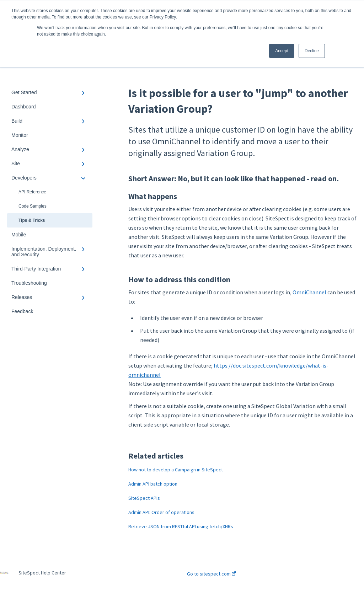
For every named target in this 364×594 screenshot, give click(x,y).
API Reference (32, 192)
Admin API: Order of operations (161, 512)
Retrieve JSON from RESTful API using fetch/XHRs (181, 526)
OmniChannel (309, 292)
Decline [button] (312, 51)
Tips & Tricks (32, 220)
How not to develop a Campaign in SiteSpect (176, 470)
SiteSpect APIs (144, 498)
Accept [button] (282, 51)
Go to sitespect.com (212, 574)
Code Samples (33, 206)
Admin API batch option (153, 484)
